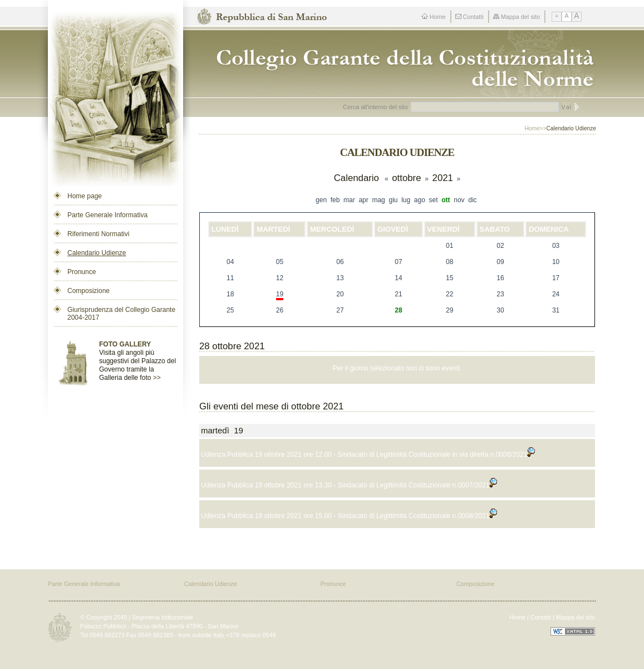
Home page (85, 196)
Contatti (470, 17)
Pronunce (82, 272)
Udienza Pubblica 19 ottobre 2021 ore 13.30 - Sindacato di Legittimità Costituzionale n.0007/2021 (349, 485)
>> (157, 378)
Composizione (89, 291)
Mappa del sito (517, 17)
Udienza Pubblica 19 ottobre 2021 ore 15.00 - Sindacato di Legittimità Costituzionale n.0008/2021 (349, 516)
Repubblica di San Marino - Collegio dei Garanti (400, 64)
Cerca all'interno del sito (375, 107)
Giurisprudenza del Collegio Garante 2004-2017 (121, 314)
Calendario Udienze (97, 253)
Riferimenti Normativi (98, 234)
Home (434, 17)
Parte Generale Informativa (107, 215)
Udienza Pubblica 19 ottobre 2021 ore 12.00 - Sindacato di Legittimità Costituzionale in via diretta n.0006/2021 (368, 455)
